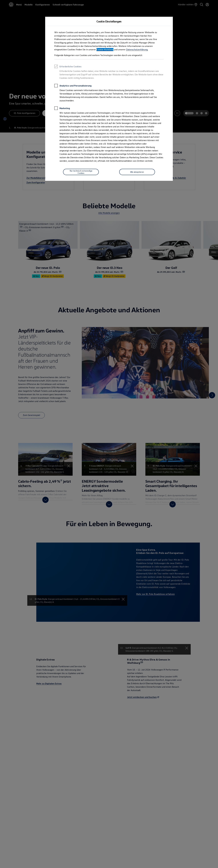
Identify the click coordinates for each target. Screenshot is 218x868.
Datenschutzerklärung (137, 49)
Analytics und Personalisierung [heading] (73, 86)
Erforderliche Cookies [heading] (68, 67)
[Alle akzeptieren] (137, 172)
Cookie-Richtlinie (105, 49)
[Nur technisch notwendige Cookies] (81, 172)
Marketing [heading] (62, 109)
